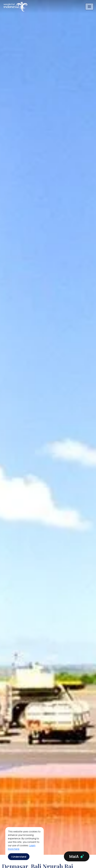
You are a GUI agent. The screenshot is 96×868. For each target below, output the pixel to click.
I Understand (19, 857)
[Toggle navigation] (89, 7)
